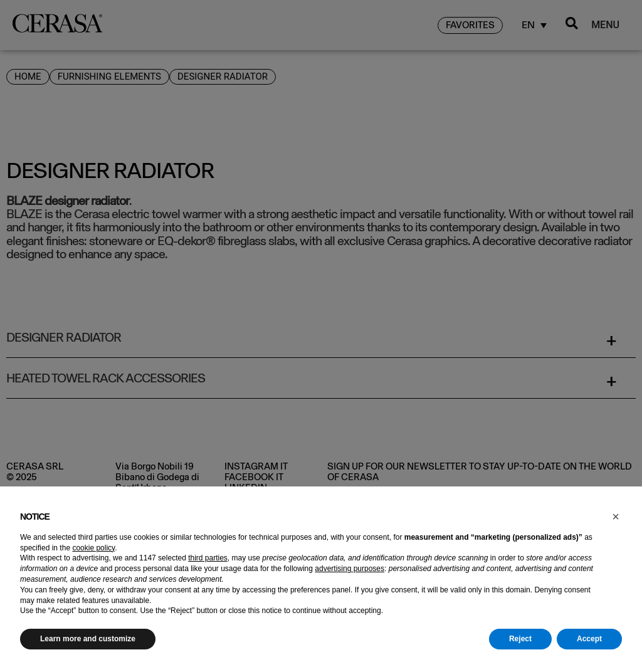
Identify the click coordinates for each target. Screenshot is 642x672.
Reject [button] (520, 639)
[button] (616, 517)
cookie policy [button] (93, 548)
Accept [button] (589, 639)
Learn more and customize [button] (88, 639)
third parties (208, 558)
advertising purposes (350, 569)
